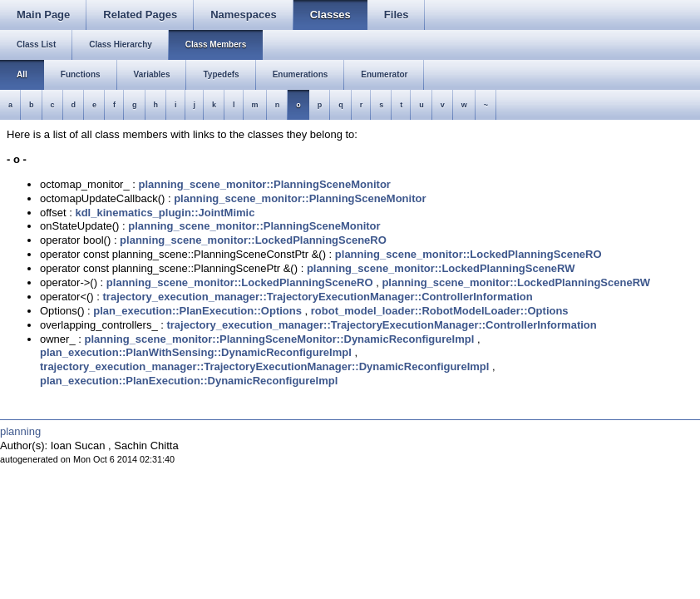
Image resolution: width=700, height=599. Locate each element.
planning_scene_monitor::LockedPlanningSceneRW (441, 268)
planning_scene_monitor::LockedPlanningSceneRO (253, 240)
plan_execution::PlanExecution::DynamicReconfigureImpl (189, 381)
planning (20, 431)
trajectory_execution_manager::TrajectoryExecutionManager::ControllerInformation (318, 297)
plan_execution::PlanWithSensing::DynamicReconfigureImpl (196, 352)
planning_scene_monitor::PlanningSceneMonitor (265, 184)
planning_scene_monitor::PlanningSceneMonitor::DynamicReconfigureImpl (279, 339)
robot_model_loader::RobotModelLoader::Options (440, 311)
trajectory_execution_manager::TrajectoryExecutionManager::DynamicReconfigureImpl (264, 366)
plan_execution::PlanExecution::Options (197, 311)
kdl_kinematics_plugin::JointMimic (165, 213)
